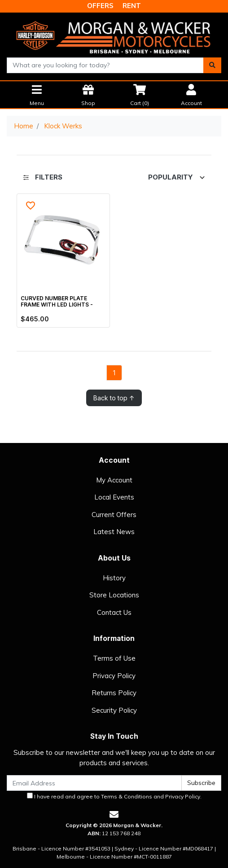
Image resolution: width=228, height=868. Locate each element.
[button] (31, 206)
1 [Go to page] (114, 373)
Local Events (114, 497)
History (114, 578)
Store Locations (114, 595)
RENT (132, 6)
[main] (114, 300)
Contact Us (114, 612)
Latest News (114, 532)
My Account (114, 480)
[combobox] (105, 65)
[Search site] (212, 65)
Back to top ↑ (114, 398)
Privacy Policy (114, 676)
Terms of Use (114, 658)
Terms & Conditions (127, 796)
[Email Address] (94, 783)
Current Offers (114, 515)
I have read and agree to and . (114, 796)
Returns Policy (114, 693)
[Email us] (114, 814)
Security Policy (114, 710)
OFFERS (100, 6)
